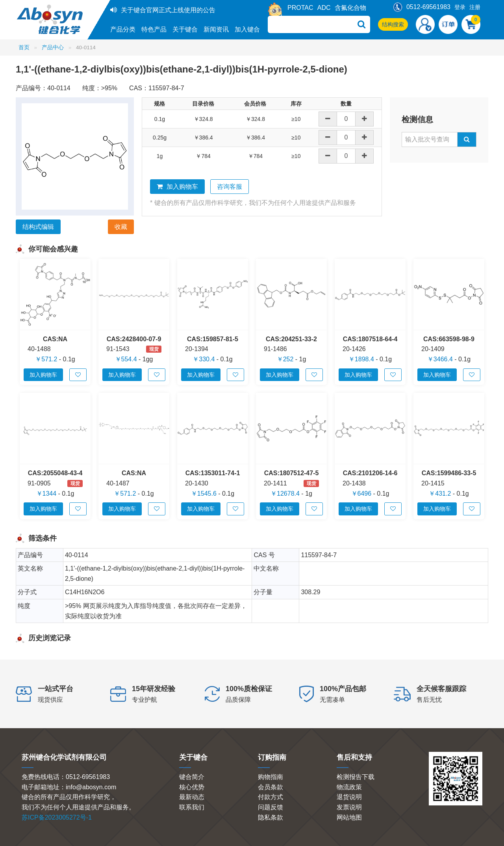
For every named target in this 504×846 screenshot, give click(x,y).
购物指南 (271, 777)
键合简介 (192, 777)
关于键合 (185, 29)
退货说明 (349, 797)
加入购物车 (177, 187)
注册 (475, 7)
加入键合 (247, 29)
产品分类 (123, 29)
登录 (460, 7)
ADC (324, 8)
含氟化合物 (350, 8)
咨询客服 (230, 187)
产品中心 (53, 47)
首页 (24, 47)
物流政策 (349, 787)
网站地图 (349, 817)
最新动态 (192, 797)
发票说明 (349, 807)
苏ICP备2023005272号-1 (57, 817)
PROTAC (300, 8)
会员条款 (271, 787)
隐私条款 (271, 817)
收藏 (121, 227)
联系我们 (192, 807)
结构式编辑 (38, 227)
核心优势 (192, 787)
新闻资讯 (216, 29)
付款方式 (271, 797)
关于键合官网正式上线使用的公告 (168, 10)
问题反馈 (271, 807)
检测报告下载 (356, 777)
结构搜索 (393, 24)
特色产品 (154, 29)
